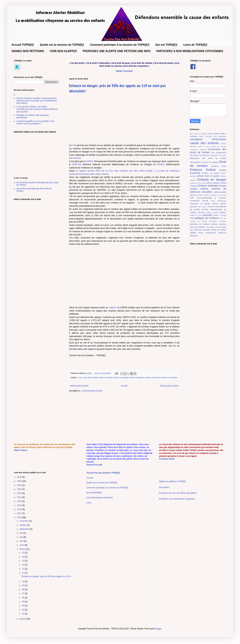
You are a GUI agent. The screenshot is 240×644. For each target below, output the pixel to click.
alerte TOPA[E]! (205, 136)
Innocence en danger (200, 204)
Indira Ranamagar (219, 201)
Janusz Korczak (94, 465)
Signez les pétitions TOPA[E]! (172, 481)
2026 (20, 477)
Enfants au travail (210, 173)
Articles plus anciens (169, 386)
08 (23, 590)
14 (23, 565)
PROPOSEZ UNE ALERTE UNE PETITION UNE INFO (117, 51)
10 (23, 581)
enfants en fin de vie (198, 183)
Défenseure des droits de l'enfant (208, 158)
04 (23, 606)
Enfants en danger (121, 378)
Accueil (124, 386)
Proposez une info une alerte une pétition (178, 493)
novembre (24, 521)
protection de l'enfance (200, 224)
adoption (211, 134)
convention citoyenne (198, 150)
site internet (75, 158)
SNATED (77, 164)
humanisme (195, 201)
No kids (199, 215)
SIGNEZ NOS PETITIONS (28, 51)
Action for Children (200, 134)
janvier (23, 619)
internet (215, 204)
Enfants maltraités (137, 378)
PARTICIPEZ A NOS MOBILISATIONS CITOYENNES (190, 51)
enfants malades (213, 183)
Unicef (193, 233)
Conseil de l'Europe (218, 146)
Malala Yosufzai (212, 212)
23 (23, 553)
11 (23, 573)
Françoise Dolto (167, 459)
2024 (20, 485)
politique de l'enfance (207, 218)
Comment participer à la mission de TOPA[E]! (120, 45)
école (224, 166)
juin (21, 533)
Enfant (109, 378)
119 (74, 145)
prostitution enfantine (218, 221)
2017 (20, 513)
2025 (20, 481)
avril (22, 541)
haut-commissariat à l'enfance (211, 198)
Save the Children (197, 227)
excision (206, 195)
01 (23, 614)
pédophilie (207, 215)
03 (23, 610)
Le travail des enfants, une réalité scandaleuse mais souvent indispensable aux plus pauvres (37, 109)
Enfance (102, 378)
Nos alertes (164, 487)
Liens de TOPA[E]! (195, 45)
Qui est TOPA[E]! (166, 45)
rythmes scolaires (219, 224)
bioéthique (222, 136)
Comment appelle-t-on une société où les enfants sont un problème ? (35, 122)
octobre (23, 525)
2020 (20, 501)
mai (21, 537)
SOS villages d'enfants (214, 227)
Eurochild (199, 195)
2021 (20, 497)
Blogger (158, 629)
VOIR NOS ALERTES (63, 51)
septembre (25, 529)
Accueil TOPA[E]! (23, 45)
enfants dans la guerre (208, 176)
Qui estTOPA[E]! (94, 493)
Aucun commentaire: (103, 373)
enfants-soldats (220, 192)
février (23, 549)
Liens (89, 503)
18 (23, 557)
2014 (20, 517)
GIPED (90, 161)
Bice (215, 136)
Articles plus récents (79, 386)
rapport (113, 307)
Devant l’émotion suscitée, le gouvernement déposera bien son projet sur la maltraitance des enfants (37, 101)
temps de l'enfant (219, 230)
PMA (192, 218)
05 (23, 602)
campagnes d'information (208, 139)
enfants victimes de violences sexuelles (161, 378)
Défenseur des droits (218, 155)
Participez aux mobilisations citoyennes (177, 499)
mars (22, 545)
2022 (20, 493)
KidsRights (201, 212)
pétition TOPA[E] (220, 215)
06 (23, 598)
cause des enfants (90, 378)
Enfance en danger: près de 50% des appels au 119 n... (47, 576)
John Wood (202, 207)
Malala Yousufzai (124, 71)
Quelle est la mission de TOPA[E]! (62, 45)
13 (23, 569)
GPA (192, 198)
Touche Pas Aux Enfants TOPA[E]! (103, 473)
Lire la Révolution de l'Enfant (99, 498)
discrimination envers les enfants (204, 162)
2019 (20, 505)
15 (23, 561)
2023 (20, 489)
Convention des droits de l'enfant (208, 151)
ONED (161, 164)
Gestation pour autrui (218, 195)
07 (23, 593)
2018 (20, 509)
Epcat (192, 195)
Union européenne (207, 233)
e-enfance (215, 166)
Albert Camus (21, 450)
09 (23, 585)
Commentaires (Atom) (92, 391)
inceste (205, 201)
